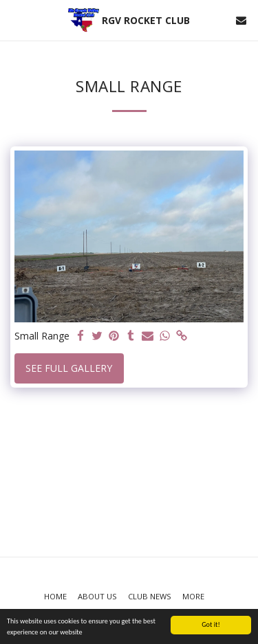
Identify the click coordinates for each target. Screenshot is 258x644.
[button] (15, 20)
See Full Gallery (69, 368)
